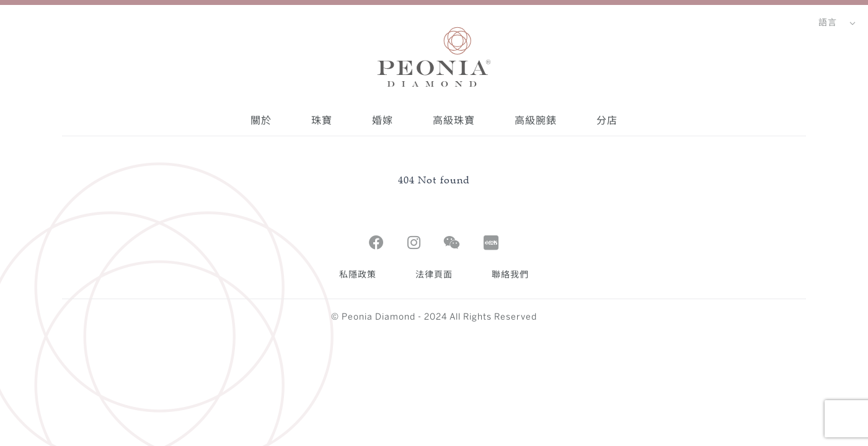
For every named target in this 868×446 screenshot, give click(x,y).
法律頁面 (434, 275)
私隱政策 (358, 275)
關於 (261, 120)
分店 (607, 120)
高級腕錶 (536, 120)
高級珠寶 (454, 120)
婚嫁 (383, 120)
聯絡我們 (510, 275)
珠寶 (322, 120)
